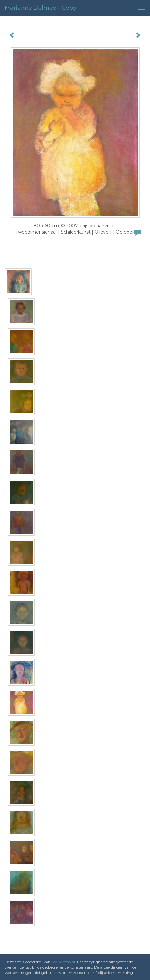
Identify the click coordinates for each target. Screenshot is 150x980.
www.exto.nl (63, 962)
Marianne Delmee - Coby (41, 8)
